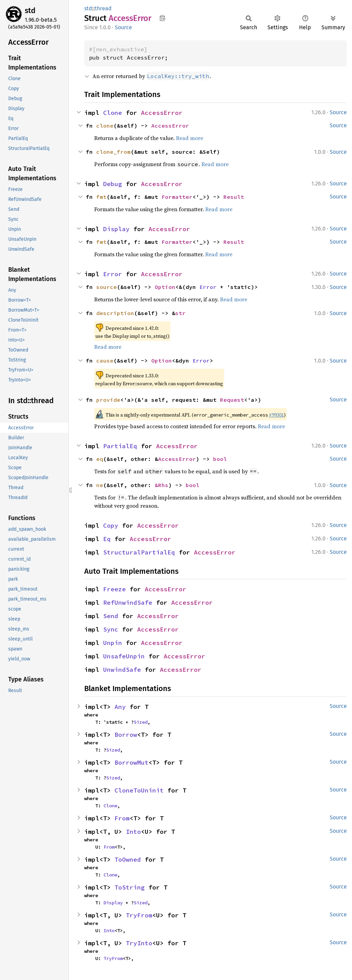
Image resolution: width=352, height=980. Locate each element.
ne (100, 485)
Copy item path (162, 18)
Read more (190, 138)
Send (111, 616)
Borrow (126, 735)
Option (165, 287)
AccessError (162, 113)
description (115, 313)
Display (116, 229)
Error (113, 274)
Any (120, 707)
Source (123, 27)
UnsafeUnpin (124, 656)
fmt (101, 197)
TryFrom (139, 915)
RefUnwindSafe (128, 602)
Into (133, 832)
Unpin (113, 643)
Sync (111, 629)
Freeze (114, 589)
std (30, 10)
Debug (113, 184)
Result (234, 197)
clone (105, 126)
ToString (130, 887)
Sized (141, 722)
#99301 (276, 415)
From (122, 818)
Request (232, 400)
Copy (111, 525)
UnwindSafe (122, 670)
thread (103, 8)
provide (108, 400)
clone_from (113, 152)
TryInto (139, 943)
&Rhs (162, 485)
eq (100, 459)
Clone (113, 113)
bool (220, 459)
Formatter (177, 197)
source (107, 287)
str (180, 313)
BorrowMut (131, 762)
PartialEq (120, 446)
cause (105, 360)
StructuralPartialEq (139, 552)
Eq (107, 539)
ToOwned (128, 859)
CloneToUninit (139, 790)
